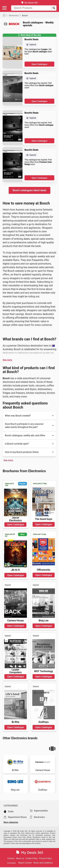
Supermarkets (39, 811)
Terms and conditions (43, 863)
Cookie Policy (32, 858)
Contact (11, 858)
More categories (11, 822)
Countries (11, 863)
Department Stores (15, 817)
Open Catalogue (39, 64)
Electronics (14, 15)
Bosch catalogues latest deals (29, 190)
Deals (9, 811)
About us (20, 858)
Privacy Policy (45, 858)
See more (7, 360)
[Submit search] (54, 8)
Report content (25, 863)
